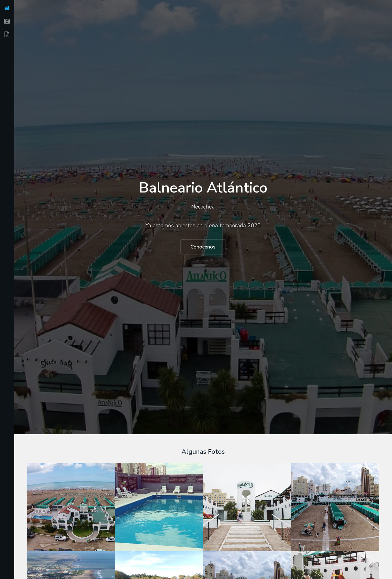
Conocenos (203, 247)
